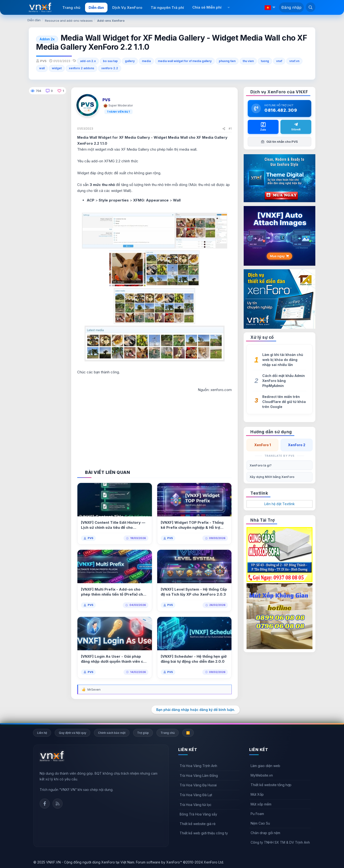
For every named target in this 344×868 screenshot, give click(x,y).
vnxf (279, 61)
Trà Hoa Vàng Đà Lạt (196, 795)
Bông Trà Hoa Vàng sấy (198, 814)
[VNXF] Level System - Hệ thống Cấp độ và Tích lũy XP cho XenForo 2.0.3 (194, 592)
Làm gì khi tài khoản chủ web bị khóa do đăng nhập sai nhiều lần (283, 360)
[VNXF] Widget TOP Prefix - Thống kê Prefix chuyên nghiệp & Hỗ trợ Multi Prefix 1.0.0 (192, 525)
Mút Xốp (257, 794)
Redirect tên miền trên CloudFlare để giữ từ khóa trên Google (284, 402)
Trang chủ (71, 8)
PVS (91, 538)
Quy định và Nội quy (73, 733)
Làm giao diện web (265, 766)
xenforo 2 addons (81, 68)
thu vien (248, 61)
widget (57, 68)
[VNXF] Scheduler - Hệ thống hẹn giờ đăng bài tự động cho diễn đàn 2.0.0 (194, 659)
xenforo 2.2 (110, 68)
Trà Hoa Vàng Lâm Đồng (199, 775)
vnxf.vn (294, 61)
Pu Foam (257, 814)
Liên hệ (42, 733)
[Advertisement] (154, 426)
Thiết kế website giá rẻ (198, 824)
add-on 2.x (88, 61)
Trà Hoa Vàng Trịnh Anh (198, 766)
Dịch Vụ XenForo (127, 8)
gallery (130, 61)
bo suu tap (110, 61)
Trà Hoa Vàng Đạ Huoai (198, 785)
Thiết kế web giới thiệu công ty (204, 833)
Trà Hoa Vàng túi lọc (196, 805)
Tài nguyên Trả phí (167, 8)
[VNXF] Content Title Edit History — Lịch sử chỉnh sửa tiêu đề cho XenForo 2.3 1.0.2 (113, 525)
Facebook (45, 804)
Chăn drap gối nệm (265, 833)
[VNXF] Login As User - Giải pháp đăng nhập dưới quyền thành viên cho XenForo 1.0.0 (114, 659)
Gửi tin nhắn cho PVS (279, 142)
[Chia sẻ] (224, 129)
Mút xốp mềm (261, 804)
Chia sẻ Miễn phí (207, 7)
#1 (230, 129)
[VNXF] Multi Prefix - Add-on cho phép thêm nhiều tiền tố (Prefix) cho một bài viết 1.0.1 (113, 592)
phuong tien (227, 61)
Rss (58, 804)
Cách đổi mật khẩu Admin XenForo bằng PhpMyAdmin (284, 381)
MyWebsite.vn (262, 775)
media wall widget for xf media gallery (185, 61)
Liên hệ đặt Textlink (279, 504)
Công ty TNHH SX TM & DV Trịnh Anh (280, 842)
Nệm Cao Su (260, 823)
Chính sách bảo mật (112, 733)
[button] (228, 7)
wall (42, 68)
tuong (265, 61)
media (146, 61)
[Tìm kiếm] (311, 7)
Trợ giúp (143, 733)
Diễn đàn (96, 8)
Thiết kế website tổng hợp (271, 785)
